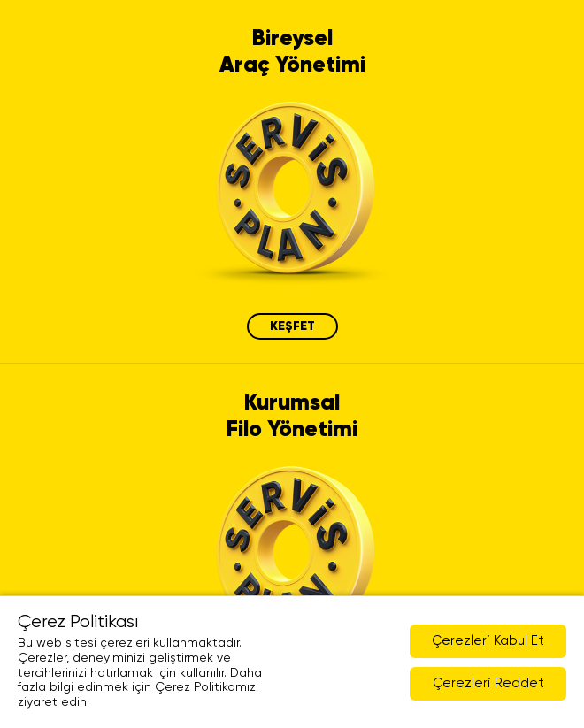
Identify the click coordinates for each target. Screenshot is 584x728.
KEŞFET (292, 326)
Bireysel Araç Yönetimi (292, 53)
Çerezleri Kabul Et (488, 641)
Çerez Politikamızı (207, 687)
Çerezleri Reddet (488, 683)
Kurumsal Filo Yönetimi (292, 417)
